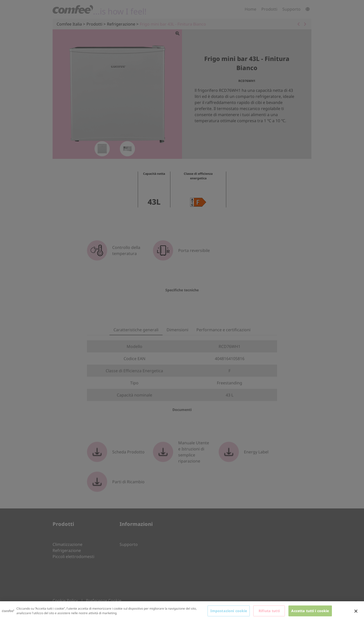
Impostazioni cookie (229, 611)
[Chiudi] (356, 611)
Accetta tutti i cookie (310, 611)
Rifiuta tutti (269, 611)
